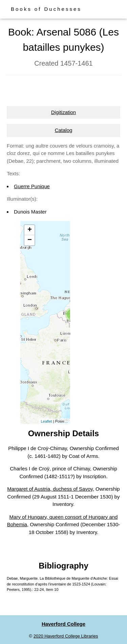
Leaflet (46, 421)
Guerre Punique (32, 186)
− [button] (30, 240)
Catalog (64, 130)
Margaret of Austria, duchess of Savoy (50, 489)
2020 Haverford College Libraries (66, 636)
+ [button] (30, 230)
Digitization (63, 112)
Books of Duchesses (46, 9)
